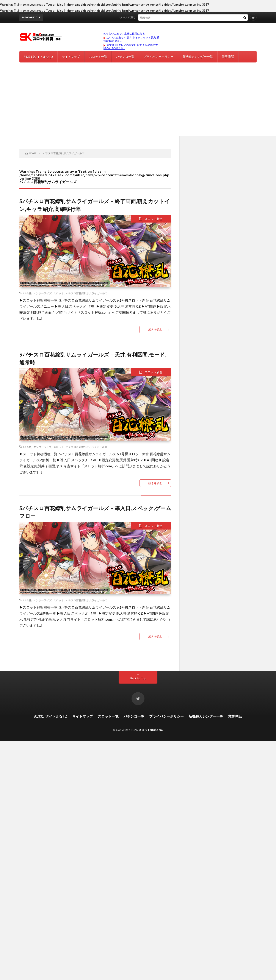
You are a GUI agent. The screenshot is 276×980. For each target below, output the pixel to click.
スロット (59, 293)
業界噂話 (228, 57)
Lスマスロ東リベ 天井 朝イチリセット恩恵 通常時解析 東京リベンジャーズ (164, 17)
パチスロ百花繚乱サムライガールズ (86, 293)
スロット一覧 (98, 57)
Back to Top (138, 678)
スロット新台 (154, 219)
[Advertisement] (138, 103)
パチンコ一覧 (125, 57)
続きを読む (155, 329)
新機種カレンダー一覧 (198, 57)
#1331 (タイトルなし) (38, 57)
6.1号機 (27, 293)
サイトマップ (71, 57)
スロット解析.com (151, 730)
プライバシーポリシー (158, 57)
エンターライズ (42, 293)
